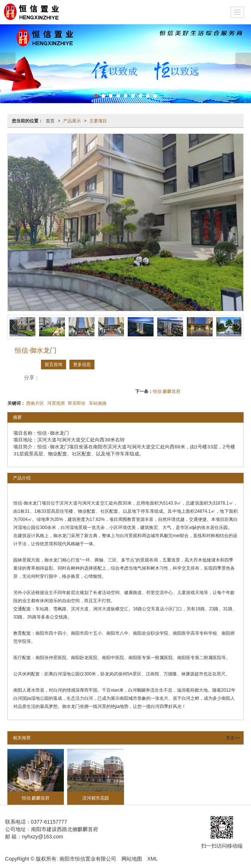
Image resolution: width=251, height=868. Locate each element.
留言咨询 (54, 365)
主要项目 (98, 121)
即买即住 (77, 403)
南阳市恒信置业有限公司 (88, 859)
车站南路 (98, 403)
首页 (50, 121)
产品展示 (72, 121)
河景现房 (56, 403)
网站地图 (132, 859)
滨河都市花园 (96, 798)
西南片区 (35, 403)
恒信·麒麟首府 (167, 391)
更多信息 (82, 365)
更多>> (233, 738)
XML (153, 859)
